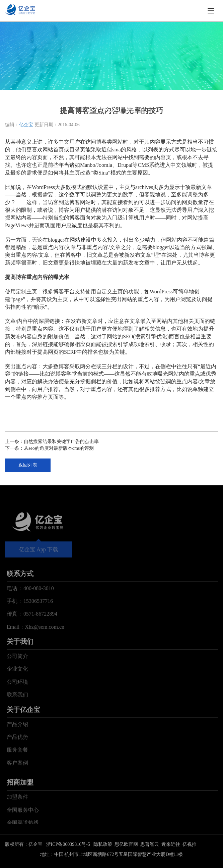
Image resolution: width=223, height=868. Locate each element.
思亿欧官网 (126, 844)
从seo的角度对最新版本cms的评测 (59, 448)
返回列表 (28, 465)
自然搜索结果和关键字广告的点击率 (61, 442)
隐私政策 (103, 844)
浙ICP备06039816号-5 (68, 844)
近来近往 (171, 844)
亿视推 (190, 844)
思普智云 (150, 844)
